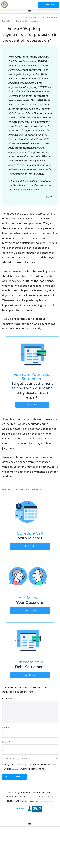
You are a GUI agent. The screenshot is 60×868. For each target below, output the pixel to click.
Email (6, 742)
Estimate (32, 405)
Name (6, 728)
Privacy (19, 809)
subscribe (16, 769)
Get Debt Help (49, 5)
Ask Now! (30, 611)
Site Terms (46, 801)
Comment (9, 699)
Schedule (30, 546)
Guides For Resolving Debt (14, 18)
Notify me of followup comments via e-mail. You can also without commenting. (30, 764)
